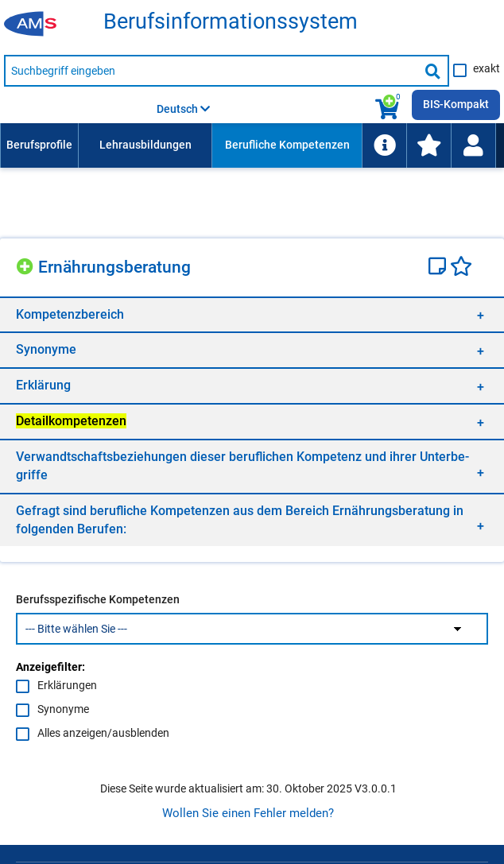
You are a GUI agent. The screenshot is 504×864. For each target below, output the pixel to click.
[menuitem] (39, 145)
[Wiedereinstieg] (473, 145)
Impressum (44, 804)
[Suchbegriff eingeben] (211, 71)
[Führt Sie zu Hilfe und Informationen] (384, 145)
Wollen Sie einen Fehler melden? (248, 610)
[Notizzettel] (439, 268)
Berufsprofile (39, 145)
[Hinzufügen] (27, 264)
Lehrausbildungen (145, 145)
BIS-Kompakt (456, 104)
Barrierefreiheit (203, 804)
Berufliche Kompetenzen (287, 145)
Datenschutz (119, 804)
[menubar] (248, 145)
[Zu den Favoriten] (428, 145)
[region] (252, 314)
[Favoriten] (461, 268)
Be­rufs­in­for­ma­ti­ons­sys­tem (231, 22)
